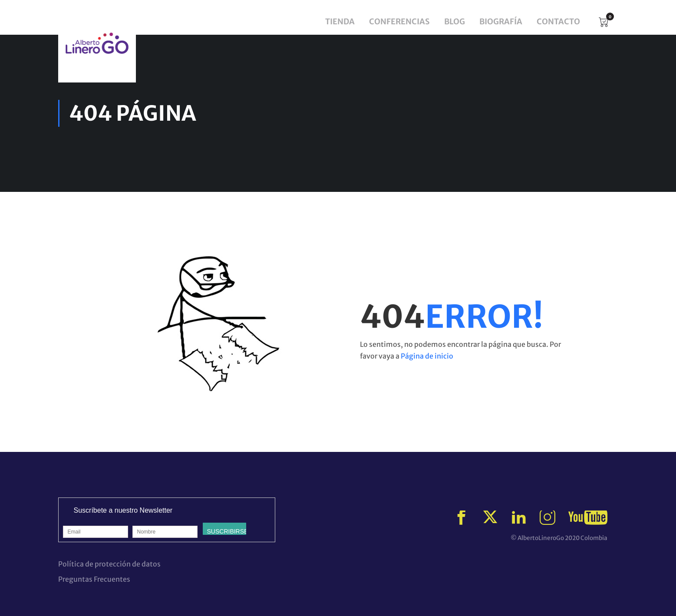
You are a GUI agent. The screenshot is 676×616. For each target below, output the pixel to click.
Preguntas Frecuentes (94, 579)
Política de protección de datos (109, 564)
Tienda (340, 21)
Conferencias (399, 21)
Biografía (501, 21)
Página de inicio (427, 356)
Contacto (558, 21)
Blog (455, 21)
